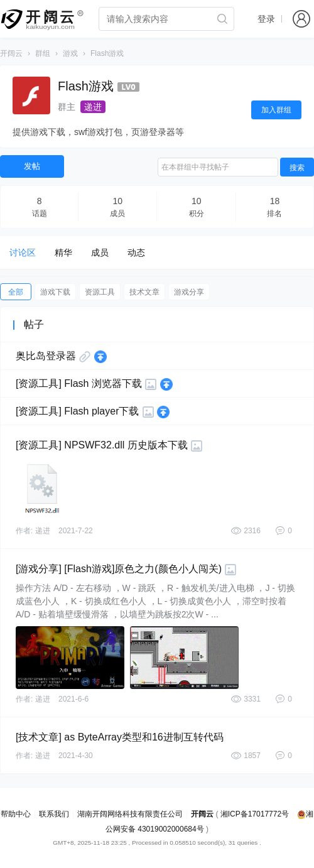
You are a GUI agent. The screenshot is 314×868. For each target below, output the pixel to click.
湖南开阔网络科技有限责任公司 (130, 814)
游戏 (70, 53)
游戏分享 (189, 292)
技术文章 (144, 292)
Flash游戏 (107, 53)
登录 (266, 19)
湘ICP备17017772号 (255, 814)
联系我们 (54, 814)
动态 (136, 252)
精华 (63, 252)
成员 (100, 252)
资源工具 (100, 292)
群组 (43, 53)
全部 (16, 292)
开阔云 (11, 53)
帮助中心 (16, 814)
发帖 (32, 166)
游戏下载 (55, 292)
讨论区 (23, 252)
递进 (93, 107)
